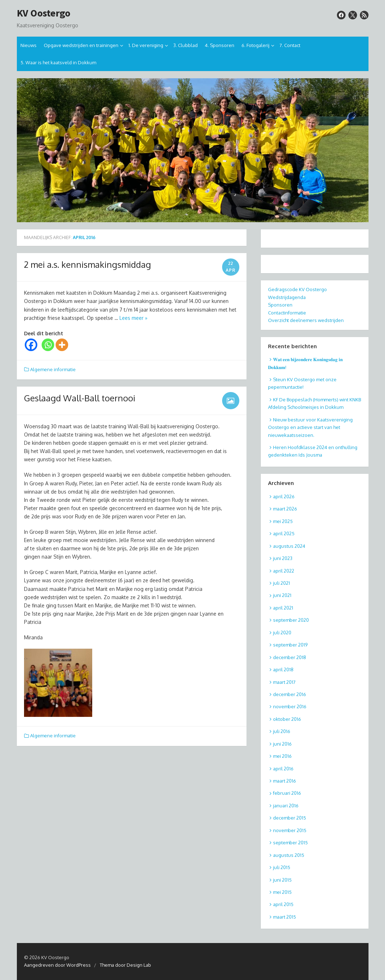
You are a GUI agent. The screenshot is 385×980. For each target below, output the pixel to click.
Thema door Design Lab (125, 965)
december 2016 (290, 694)
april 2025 (284, 533)
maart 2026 (285, 509)
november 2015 (290, 830)
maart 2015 (285, 917)
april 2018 (283, 669)
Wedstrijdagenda (287, 297)
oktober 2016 (287, 719)
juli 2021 (281, 583)
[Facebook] (31, 345)
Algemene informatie (53, 369)
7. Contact (290, 45)
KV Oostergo (44, 13)
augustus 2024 (289, 546)
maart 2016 (285, 781)
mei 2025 (283, 521)
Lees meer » (133, 318)
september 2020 (291, 620)
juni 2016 (282, 744)
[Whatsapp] (48, 345)
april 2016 (283, 769)
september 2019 (290, 645)
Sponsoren (280, 305)
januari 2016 (286, 806)
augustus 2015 (289, 855)
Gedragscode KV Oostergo (297, 289)
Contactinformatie (287, 313)
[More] (62, 345)
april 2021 (283, 608)
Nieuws (29, 45)
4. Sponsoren (220, 45)
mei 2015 (282, 892)
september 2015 (290, 843)
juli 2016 (282, 731)
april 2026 (284, 496)
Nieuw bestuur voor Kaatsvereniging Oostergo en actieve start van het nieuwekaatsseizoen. (310, 427)
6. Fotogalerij (255, 45)
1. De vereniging (146, 45)
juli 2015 (282, 867)
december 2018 (290, 657)
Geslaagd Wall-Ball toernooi (80, 398)
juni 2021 (282, 595)
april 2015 (283, 904)
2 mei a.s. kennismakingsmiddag (88, 264)
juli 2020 (282, 633)
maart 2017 (284, 682)
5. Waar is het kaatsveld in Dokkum (58, 62)
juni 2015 (282, 880)
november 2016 (290, 706)
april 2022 (284, 571)
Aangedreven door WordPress (57, 965)
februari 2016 (287, 793)
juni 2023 (283, 558)
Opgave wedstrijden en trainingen (81, 45)
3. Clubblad (186, 45)
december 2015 (290, 818)
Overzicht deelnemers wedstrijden (306, 320)
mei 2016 (282, 756)
